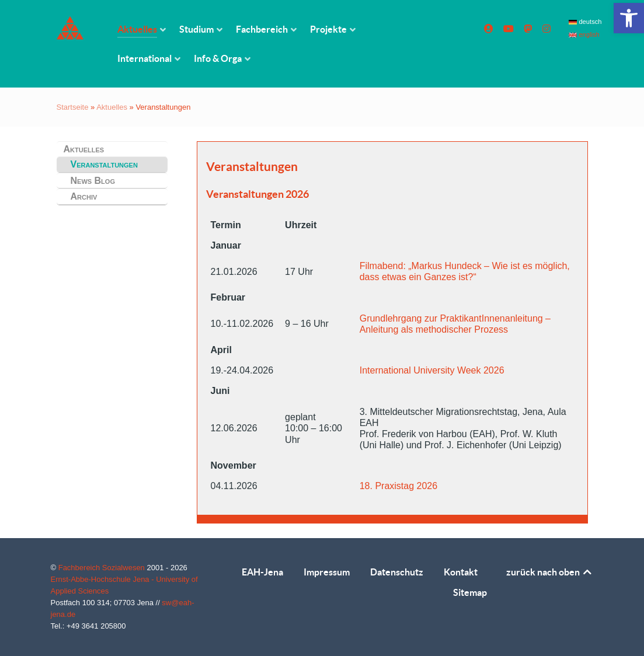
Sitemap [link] (470, 592)
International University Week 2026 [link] (432, 370)
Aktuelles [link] (112, 107)
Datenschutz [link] (397, 572)
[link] (629, 18)
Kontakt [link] (461, 572)
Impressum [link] (327, 572)
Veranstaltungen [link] (104, 164)
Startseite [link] (73, 107)
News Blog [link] (93, 181)
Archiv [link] (84, 196)
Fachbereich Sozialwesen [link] (103, 568)
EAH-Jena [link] (262, 572)
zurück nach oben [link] (550, 572)
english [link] (584, 34)
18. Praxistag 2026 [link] (398, 486)
